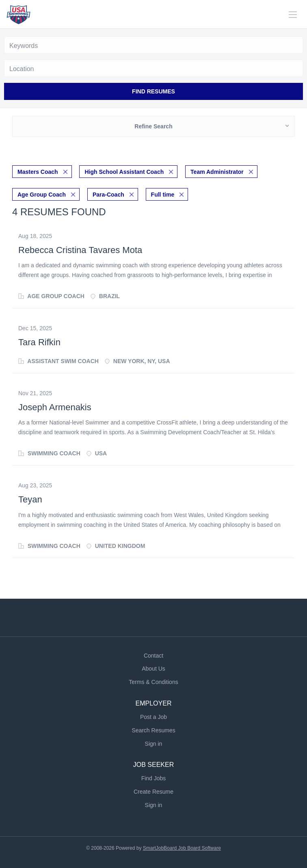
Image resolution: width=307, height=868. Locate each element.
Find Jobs (154, 778)
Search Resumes (153, 730)
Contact (153, 656)
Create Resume (153, 792)
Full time (163, 195)
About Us (153, 669)
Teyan (30, 499)
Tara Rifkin (39, 342)
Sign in (154, 744)
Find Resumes (153, 91)
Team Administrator (217, 172)
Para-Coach (108, 195)
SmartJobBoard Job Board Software (182, 848)
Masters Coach (38, 172)
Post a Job (153, 717)
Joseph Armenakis (55, 407)
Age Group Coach (42, 195)
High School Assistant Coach (124, 172)
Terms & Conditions (153, 682)
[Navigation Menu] (293, 15)
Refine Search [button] (153, 126)
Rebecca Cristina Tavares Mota (80, 250)
